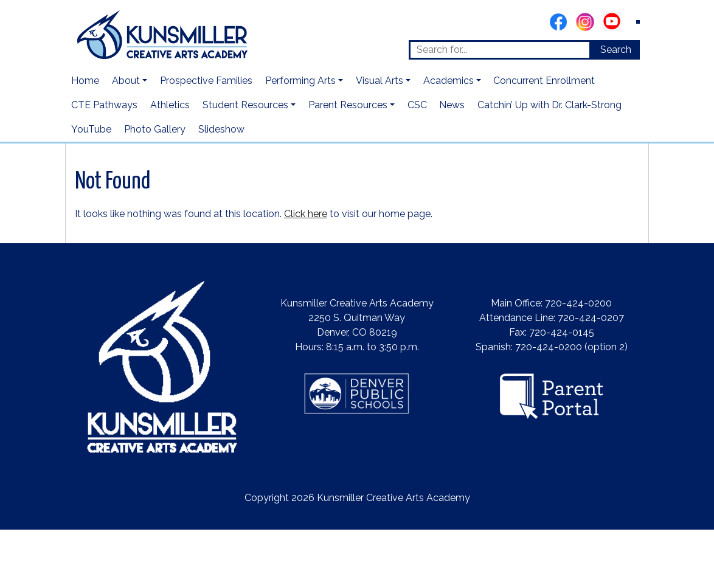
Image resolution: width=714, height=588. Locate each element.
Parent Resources (348, 105)
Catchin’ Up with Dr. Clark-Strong (549, 105)
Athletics (170, 105)
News (452, 105)
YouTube (91, 129)
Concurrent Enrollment (544, 81)
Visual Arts (380, 81)
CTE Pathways (104, 105)
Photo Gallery (155, 129)
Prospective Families (206, 81)
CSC (417, 105)
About (126, 81)
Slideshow (221, 129)
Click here (306, 214)
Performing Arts (300, 81)
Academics (449, 81)
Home (85, 81)
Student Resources (245, 105)
